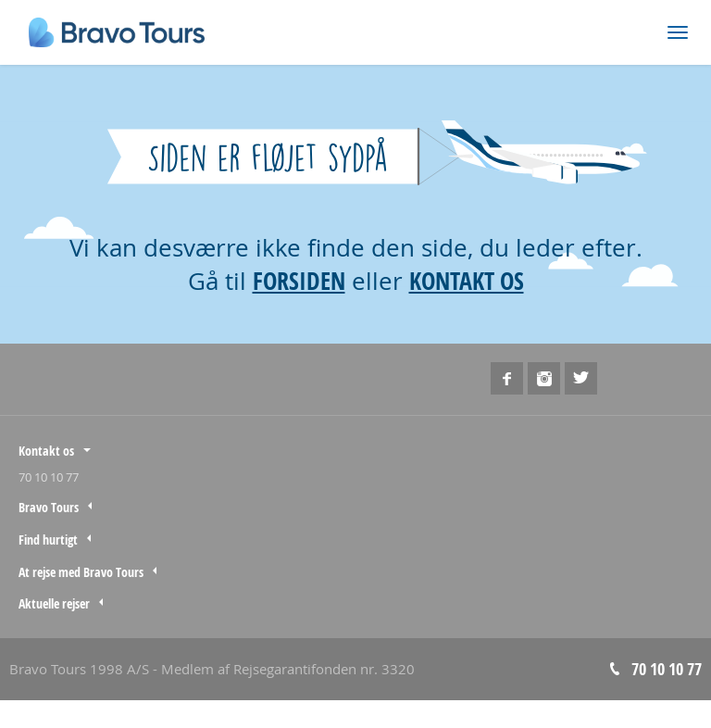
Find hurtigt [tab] (48, 540)
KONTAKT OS (467, 281)
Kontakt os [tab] (46, 451)
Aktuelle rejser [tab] (54, 603)
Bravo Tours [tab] (49, 507)
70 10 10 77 (49, 477)
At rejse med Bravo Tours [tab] (81, 572)
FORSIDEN (299, 281)
